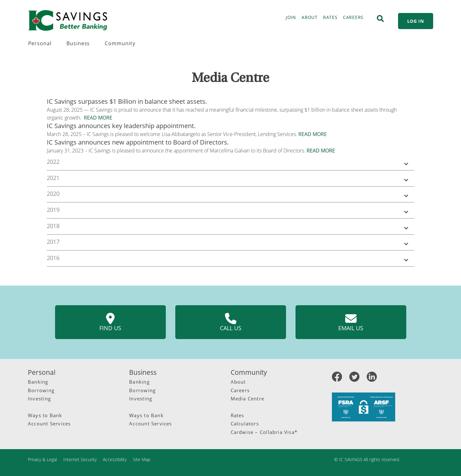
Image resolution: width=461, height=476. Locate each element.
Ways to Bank (45, 415)
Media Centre (248, 399)
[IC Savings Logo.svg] (68, 20)
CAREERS (353, 17)
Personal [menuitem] (40, 43)
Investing (39, 399)
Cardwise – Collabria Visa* (264, 432)
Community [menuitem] (120, 43)
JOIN (291, 17)
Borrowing (41, 390)
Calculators (245, 423)
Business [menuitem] (78, 43)
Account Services (49, 423)
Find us (110, 322)
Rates (237, 415)
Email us (351, 322)
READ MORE (98, 118)
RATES (330, 17)
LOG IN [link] (416, 21)
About (238, 382)
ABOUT (310, 17)
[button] (230, 163)
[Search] (380, 19)
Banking (38, 382)
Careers (240, 390)
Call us (231, 322)
